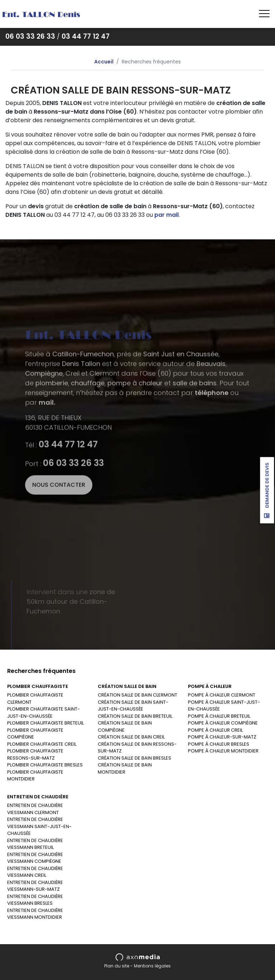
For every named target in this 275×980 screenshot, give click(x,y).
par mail (167, 215)
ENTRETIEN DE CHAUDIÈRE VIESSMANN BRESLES (35, 900)
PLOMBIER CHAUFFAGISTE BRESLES (45, 765)
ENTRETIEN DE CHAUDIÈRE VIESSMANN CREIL (35, 872)
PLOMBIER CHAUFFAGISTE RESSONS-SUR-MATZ (35, 754)
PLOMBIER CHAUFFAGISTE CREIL (42, 744)
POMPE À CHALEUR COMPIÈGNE (223, 723)
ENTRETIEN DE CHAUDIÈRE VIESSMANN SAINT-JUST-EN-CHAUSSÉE (39, 826)
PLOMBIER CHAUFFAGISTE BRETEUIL (45, 723)
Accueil (104, 62)
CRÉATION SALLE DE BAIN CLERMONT (137, 695)
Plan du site (117, 966)
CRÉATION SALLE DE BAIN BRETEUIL (135, 716)
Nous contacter (59, 581)
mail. (47, 499)
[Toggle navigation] (264, 14)
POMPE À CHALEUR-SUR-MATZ (222, 737)
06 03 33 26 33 (30, 36)
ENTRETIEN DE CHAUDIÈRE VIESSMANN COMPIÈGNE (35, 858)
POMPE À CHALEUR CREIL (215, 730)
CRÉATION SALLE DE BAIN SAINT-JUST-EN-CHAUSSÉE (133, 706)
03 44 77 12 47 (86, 36)
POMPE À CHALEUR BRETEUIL (219, 716)
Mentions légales (152, 966)
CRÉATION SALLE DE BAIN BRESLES (134, 758)
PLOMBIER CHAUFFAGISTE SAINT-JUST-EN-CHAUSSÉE (44, 713)
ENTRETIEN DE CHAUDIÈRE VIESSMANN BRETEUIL (35, 844)
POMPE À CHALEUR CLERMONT (222, 695)
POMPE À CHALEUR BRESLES (219, 744)
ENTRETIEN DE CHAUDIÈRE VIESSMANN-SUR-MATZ (35, 886)
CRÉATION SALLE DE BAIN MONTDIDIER (125, 768)
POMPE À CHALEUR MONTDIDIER (223, 751)
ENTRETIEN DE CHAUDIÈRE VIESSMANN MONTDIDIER (35, 914)
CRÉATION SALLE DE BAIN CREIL (131, 737)
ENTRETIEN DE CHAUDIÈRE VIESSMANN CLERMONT (35, 809)
